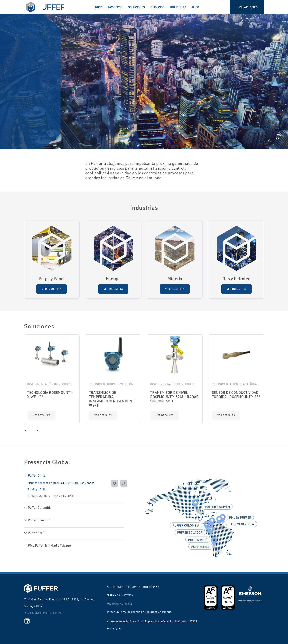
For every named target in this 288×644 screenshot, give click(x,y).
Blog (196, 7)
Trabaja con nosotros (120, 595)
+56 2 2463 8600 (64, 496)
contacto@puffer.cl (39, 496)
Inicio (98, 7)
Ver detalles (42, 415)
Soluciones (137, 7)
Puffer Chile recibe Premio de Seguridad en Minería (139, 612)
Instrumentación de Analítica (234, 384)
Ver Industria (52, 289)
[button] (27, 431)
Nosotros (115, 7)
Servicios (157, 7)
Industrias (178, 7)
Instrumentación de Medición (49, 384)
